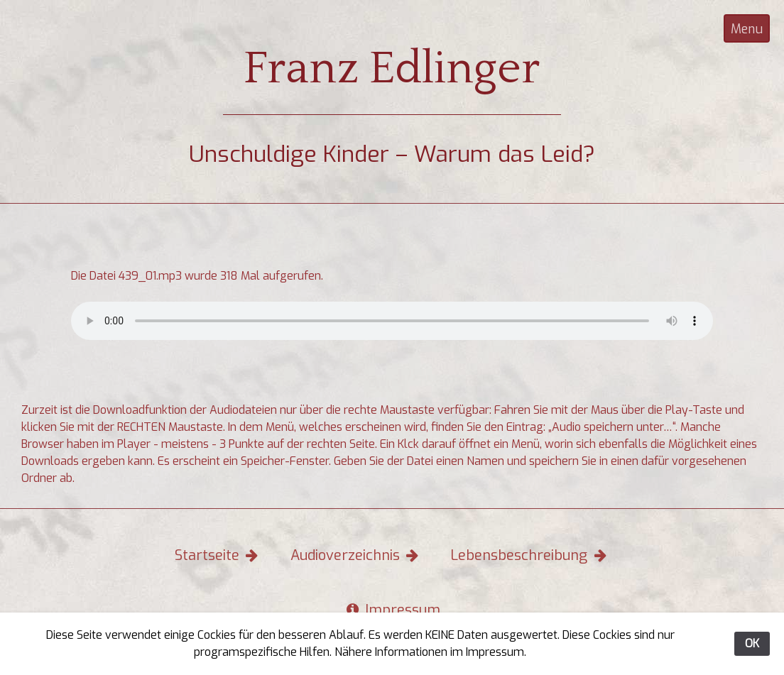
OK (752, 643)
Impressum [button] (392, 610)
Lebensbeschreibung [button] (530, 555)
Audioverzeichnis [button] (356, 555)
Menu (747, 29)
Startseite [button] (218, 555)
